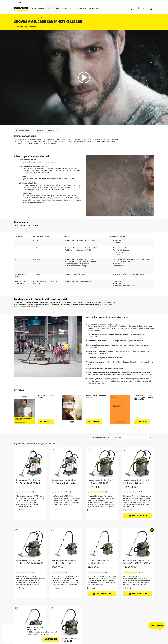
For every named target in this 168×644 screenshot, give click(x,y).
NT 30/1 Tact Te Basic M (137, 563)
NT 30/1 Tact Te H (62, 641)
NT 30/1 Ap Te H (97, 563)
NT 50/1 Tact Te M (98, 483)
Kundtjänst (67, 9)
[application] (84, 77)
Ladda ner (46, 421)
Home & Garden (38, 9)
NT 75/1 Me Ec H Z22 (64, 483)
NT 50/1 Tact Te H (133, 483)
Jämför (21, 510)
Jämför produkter (100, 437)
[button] (84, 78)
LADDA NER (39, 131)
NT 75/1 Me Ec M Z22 (28, 483)
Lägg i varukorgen (138, 516)
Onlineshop (94, 9)
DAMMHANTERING (23, 131)
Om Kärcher (81, 9)
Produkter (53, 131)
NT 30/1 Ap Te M (61, 563)
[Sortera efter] (131, 437)
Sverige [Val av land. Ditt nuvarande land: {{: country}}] (19, 2)
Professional (53, 9)
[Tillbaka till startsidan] (22, 9)
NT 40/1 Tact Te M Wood (30, 563)
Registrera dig (51, 639)
